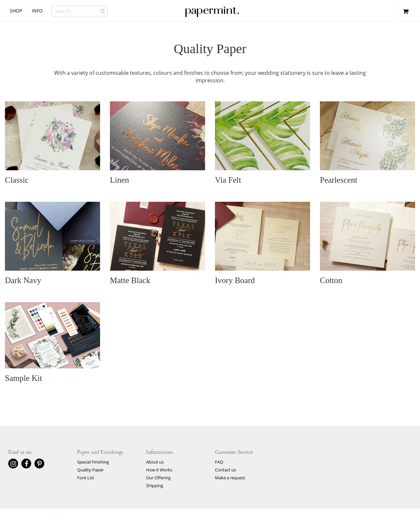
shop (16, 11)
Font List (86, 478)
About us (155, 462)
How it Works (159, 470)
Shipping (155, 486)
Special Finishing (93, 462)
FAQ (219, 462)
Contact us (225, 470)
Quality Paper (90, 470)
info (37, 11)
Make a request (230, 478)
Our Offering (158, 478)
